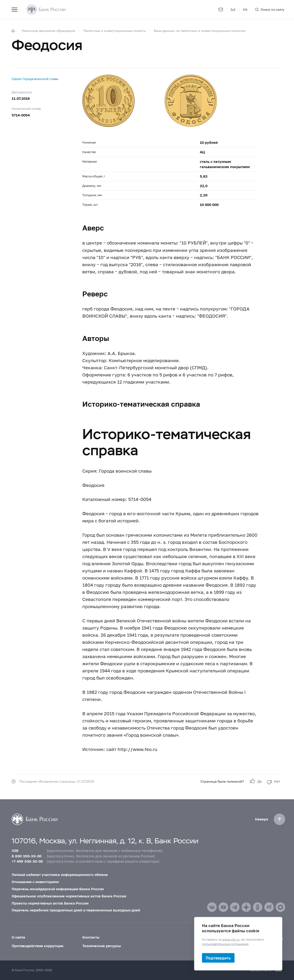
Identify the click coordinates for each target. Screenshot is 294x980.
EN (245, 10)
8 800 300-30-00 (27, 856)
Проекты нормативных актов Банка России (50, 903)
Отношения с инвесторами (35, 882)
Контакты (91, 937)
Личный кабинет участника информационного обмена (60, 875)
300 (15, 850)
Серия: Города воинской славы (35, 79)
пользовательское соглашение (225, 944)
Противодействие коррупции (37, 946)
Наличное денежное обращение (48, 31)
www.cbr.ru (231, 939)
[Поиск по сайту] (270, 10)
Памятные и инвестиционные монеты (115, 31)
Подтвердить (218, 958)
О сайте (18, 937)
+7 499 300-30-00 (27, 861)
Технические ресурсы (102, 946)
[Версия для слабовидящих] (233, 10)
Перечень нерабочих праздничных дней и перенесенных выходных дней (76, 910)
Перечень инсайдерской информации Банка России (58, 889)
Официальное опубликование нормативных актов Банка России (69, 896)
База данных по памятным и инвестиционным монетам (200, 31)
